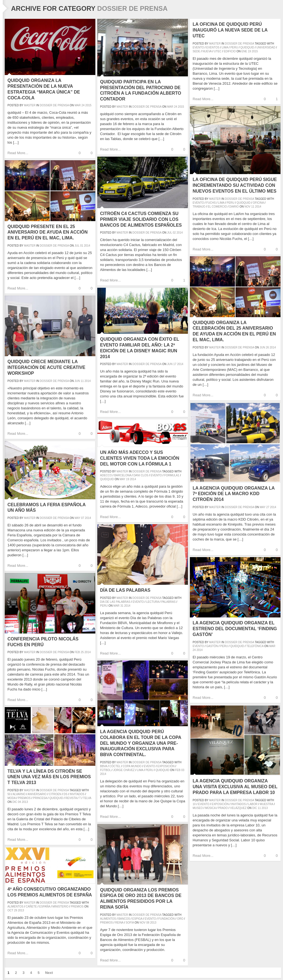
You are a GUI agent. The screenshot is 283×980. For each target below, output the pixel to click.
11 (253, 207)
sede (196, 51)
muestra (266, 804)
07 (82, 518)
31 (122, 606)
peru (234, 47)
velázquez (238, 808)
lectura (153, 602)
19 (249, 51)
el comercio (217, 207)
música (210, 808)
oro (180, 919)
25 (82, 652)
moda (11, 798)
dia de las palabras (115, 602)
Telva (87, 798)
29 (16, 910)
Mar (78, 105)
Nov (247, 207)
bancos (124, 919)
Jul (170, 233)
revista (71, 798)
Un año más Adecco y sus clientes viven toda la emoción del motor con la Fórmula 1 (140, 458)
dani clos (141, 475)
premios (24, 798)
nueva (207, 51)
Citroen (55, 794)
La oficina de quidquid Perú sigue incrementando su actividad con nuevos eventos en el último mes (235, 185)
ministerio (60, 907)
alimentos (108, 919)
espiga (137, 919)
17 (175, 364)
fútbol (105, 770)
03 (183, 770)
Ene (244, 51)
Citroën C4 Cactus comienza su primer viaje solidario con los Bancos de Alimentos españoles (141, 219)
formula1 (172, 475)
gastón (212, 646)
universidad (266, 47)
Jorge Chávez (124, 770)
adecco (106, 475)
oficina (258, 203)
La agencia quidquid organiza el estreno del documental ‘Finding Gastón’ (235, 629)
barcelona (123, 475)
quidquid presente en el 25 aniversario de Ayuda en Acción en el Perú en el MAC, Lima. (48, 232)
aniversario (37, 794)
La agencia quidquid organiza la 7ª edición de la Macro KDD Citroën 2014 (234, 494)
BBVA (103, 766)
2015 (88, 105)
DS (65, 794)
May (263, 507)
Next (49, 973)
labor (253, 804)
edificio (230, 51)
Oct (10, 910)
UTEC (218, 51)
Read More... (18, 153)
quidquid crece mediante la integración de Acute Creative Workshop (46, 367)
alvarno (19, 794)
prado (223, 808)
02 (174, 233)
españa (45, 907)
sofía (130, 923)
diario (234, 207)
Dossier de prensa (54, 105)
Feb (77, 652)
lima (225, 47)
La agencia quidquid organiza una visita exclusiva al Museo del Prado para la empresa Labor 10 (235, 787)
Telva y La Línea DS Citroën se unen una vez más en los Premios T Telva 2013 (49, 777)
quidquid (247, 47)
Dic (255, 808)
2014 (258, 207)
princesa (40, 798)
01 (82, 246)
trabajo (199, 207)
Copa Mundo (132, 766)
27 (268, 507)
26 (267, 347)
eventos (213, 47)
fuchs (211, 203)
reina (119, 923)
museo (198, 808)
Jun (262, 347)
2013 (265, 808)
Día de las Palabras (125, 590)
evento (198, 47)
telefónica (255, 646)
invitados (238, 804)
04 (19, 802)
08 (148, 923)
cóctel (115, 766)
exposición (166, 766)
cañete (31, 907)
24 (83, 105)
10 (194, 804)
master (30, 105)
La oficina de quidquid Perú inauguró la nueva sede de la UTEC (230, 30)
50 (9, 794)
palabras (168, 602)
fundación (167, 919)
